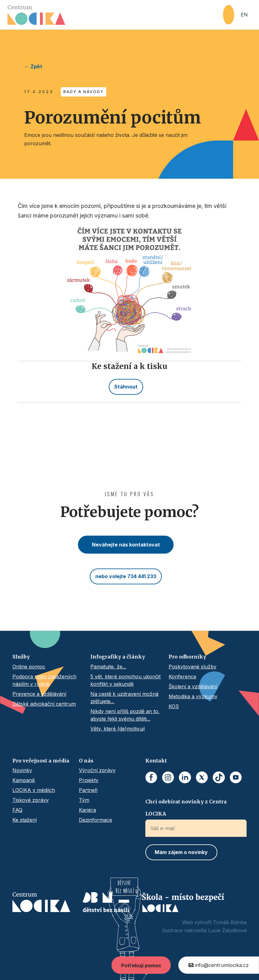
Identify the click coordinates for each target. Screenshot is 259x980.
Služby (21, 657)
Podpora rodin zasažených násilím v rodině (44, 680)
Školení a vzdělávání (193, 686)
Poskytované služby (193, 667)
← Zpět (33, 66)
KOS (174, 706)
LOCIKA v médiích (34, 790)
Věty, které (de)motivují (118, 729)
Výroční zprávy (97, 770)
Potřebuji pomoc (141, 965)
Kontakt (156, 761)
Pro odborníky (187, 657)
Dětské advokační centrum (44, 704)
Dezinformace (95, 820)
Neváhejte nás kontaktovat (126, 545)
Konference (182, 677)
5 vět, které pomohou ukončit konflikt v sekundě (125, 680)
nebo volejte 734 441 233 (126, 576)
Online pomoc (29, 667)
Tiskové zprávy (31, 800)
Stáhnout (126, 387)
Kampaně (24, 780)
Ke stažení (25, 820)
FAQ (17, 810)
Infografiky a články (118, 657)
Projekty (89, 780)
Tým (84, 800)
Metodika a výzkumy (193, 696)
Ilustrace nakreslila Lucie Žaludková (204, 930)
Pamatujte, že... (108, 667)
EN (244, 15)
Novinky (22, 770)
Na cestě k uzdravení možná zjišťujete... (124, 698)
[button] (229, 15)
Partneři (88, 790)
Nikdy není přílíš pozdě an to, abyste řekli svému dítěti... (125, 715)
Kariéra (87, 810)
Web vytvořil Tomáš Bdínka (214, 922)
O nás (86, 761)
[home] (115, 15)
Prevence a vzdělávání (39, 694)
